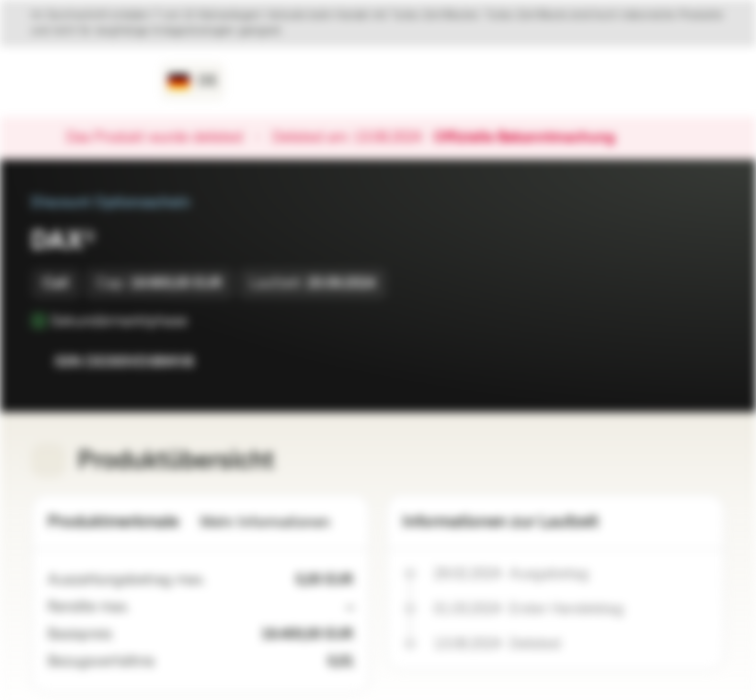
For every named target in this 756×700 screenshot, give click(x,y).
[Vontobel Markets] (84, 82)
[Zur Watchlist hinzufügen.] (667, 362)
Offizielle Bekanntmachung (534, 138)
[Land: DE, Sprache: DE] (193, 82)
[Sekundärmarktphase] (201, 321)
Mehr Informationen (277, 523)
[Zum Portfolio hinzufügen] (705, 362)
